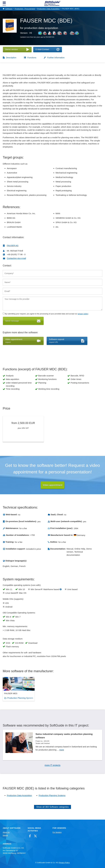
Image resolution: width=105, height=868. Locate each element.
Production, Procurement (25, 9)
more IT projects (52, 765)
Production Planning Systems (52, 795)
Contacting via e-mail (16, 258)
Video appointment (52, 485)
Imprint (5, 835)
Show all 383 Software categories (52, 807)
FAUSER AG (13, 245)
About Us (6, 832)
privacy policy (83, 314)
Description (11, 58)
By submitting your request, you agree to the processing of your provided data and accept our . (46, 314)
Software (9, 9)
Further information (56, 58)
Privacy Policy (64, 863)
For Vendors (57, 832)
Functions (32, 58)
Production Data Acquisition (48, 9)
